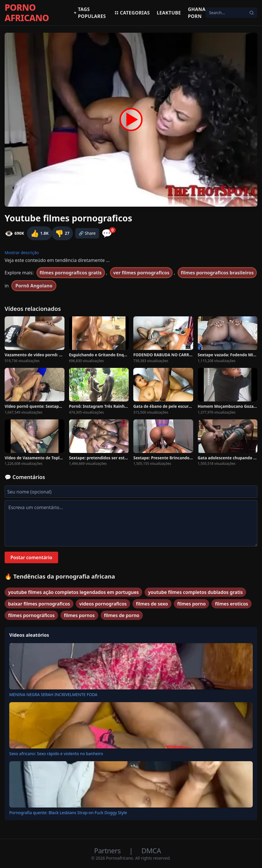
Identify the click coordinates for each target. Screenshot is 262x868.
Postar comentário (31, 557)
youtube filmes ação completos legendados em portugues (73, 592)
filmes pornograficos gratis (71, 273)
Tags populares (90, 13)
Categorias (132, 13)
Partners (108, 850)
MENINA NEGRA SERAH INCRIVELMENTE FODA (53, 694)
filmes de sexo (152, 604)
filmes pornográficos (31, 615)
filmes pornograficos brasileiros (217, 273)
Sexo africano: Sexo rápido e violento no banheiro (56, 754)
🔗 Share (87, 233)
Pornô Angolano (34, 286)
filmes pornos (79, 615)
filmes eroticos (231, 604)
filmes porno (192, 604)
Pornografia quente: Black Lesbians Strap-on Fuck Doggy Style (68, 813)
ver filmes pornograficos (141, 273)
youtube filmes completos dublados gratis (195, 592)
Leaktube (169, 13)
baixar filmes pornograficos (39, 604)
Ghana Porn (197, 13)
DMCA (151, 850)
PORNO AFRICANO (27, 13)
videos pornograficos (103, 604)
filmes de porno (122, 615)
